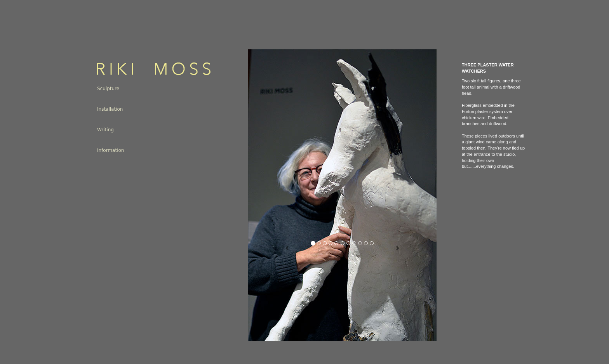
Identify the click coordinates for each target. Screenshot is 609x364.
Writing (105, 130)
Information (110, 150)
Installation (110, 109)
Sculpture (108, 89)
